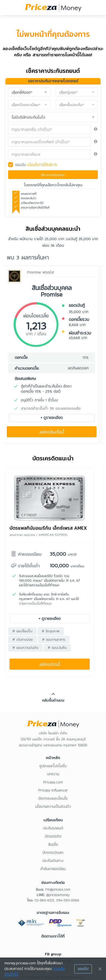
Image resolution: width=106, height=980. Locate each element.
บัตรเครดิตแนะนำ (53, 458)
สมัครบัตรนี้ (50, 664)
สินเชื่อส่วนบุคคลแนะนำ (53, 229)
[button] (29, 92)
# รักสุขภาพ (51, 631)
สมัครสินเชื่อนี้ (52, 432)
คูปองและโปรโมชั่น (53, 766)
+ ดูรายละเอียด (52, 418)
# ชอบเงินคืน (57, 648)
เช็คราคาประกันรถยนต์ (53, 71)
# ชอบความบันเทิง (25, 648)
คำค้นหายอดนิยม (53, 869)
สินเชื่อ (53, 844)
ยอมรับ (36, 165)
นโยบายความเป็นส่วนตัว (53, 807)
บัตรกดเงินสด (53, 853)
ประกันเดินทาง (53, 861)
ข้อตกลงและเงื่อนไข (53, 798)
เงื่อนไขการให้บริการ (42, 165)
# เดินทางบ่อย (23, 639)
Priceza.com (53, 782)
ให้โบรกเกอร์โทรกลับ (53, 175)
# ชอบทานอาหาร (54, 639)
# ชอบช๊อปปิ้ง (22, 631)
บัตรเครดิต (53, 836)
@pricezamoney (58, 895)
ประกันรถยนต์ (53, 828)
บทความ (53, 774)
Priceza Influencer (53, 790)
